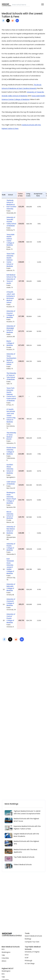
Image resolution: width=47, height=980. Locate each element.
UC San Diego (30, 963)
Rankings (28, 939)
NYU (3, 949)
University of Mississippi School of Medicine (11, 329)
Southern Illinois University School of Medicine (10, 469)
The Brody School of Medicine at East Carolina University (11, 205)
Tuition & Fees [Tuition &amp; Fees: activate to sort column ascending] (20, 195)
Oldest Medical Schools (23, 865)
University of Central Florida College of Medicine (11, 618)
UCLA (27, 955)
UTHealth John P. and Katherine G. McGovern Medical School (11, 297)
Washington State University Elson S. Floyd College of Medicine (11, 498)
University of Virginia (32, 952)
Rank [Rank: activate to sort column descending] (4, 195)
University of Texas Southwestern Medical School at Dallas (11, 359)
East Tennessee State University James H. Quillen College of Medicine (10, 566)
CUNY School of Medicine (11, 483)
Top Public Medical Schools (24, 857)
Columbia (5, 958)
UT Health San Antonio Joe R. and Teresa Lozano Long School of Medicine (11, 416)
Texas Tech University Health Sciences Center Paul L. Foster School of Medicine (11, 394)
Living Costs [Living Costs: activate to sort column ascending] (28, 195)
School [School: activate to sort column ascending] (10, 195)
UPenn (4, 961)
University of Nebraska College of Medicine (11, 587)
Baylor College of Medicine (10, 343)
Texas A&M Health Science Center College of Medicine (10, 240)
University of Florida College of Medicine (11, 547)
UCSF (27, 958)
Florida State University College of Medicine (11, 451)
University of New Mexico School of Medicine (11, 530)
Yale (3, 955)
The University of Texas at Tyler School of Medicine (11, 376)
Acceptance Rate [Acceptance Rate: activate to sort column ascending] (38, 195)
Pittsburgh (28, 961)
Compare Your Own (32, 942)
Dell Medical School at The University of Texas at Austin (11, 279)
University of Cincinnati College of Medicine (11, 602)
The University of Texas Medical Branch (11, 436)
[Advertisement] (23, 161)
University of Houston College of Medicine (11, 314)
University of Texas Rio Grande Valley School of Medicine (11, 222)
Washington (6, 952)
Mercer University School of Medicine (10, 515)
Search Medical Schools (33, 936)
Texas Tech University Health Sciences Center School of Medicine (10, 260)
